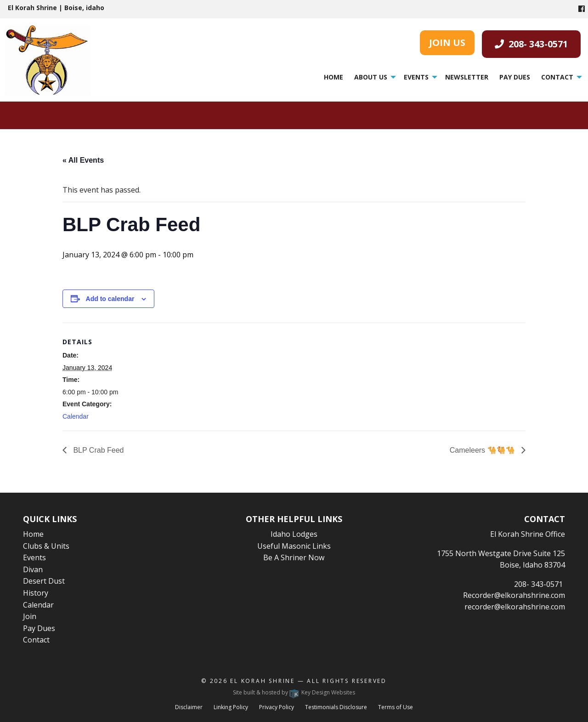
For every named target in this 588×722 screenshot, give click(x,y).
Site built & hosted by (294, 692)
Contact (557, 77)
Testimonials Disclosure (336, 707)
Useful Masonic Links (294, 546)
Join (30, 616)
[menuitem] (334, 77)
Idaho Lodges (294, 534)
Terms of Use (396, 707)
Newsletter (467, 77)
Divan (33, 569)
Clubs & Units (46, 546)
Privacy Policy (277, 707)
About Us (371, 77)
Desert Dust (44, 581)
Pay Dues (515, 77)
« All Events (83, 160)
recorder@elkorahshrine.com (515, 607)
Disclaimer (189, 707)
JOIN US (447, 43)
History (36, 593)
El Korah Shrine (263, 681)
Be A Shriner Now (294, 557)
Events (416, 77)
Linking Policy (231, 707)
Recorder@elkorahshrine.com (514, 595)
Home (334, 77)
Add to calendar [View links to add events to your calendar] (110, 299)
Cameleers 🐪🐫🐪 (483, 450)
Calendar (76, 416)
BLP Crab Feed (97, 450)
